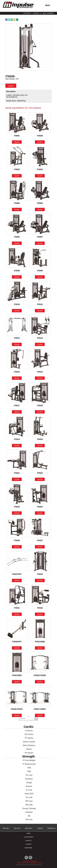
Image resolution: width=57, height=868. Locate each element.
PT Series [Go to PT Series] (29, 738)
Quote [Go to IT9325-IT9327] (17, 715)
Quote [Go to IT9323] (17, 513)
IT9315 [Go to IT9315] (17, 372)
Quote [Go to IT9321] (17, 479)
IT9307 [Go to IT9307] (40, 237)
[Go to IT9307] (40, 224)
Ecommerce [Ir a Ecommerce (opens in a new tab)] (28, 865)
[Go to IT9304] (17, 190)
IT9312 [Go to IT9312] (40, 304)
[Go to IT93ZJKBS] (17, 662)
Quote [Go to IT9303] (40, 176)
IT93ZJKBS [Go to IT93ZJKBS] (17, 675)
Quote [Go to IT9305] (40, 209)
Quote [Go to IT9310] (17, 311)
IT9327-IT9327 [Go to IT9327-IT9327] (40, 709)
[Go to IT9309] (40, 258)
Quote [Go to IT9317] (17, 412)
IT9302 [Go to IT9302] (17, 169)
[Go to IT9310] (17, 291)
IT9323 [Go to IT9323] (17, 507)
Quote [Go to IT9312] (40, 311)
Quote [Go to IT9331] (17, 614)
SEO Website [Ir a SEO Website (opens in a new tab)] (20, 865)
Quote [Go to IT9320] (40, 446)
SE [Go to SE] (29, 816)
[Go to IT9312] (40, 291)
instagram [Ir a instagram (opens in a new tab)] (44, 13)
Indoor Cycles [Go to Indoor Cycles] (29, 742)
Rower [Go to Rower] (29, 749)
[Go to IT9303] (40, 156)
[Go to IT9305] (40, 190)
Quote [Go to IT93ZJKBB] (40, 648)
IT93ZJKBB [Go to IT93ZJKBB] (40, 642)
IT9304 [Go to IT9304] (17, 203)
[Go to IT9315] (17, 359)
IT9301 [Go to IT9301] (17, 136)
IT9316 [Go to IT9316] (40, 372)
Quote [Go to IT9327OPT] (17, 580)
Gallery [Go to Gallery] (17, 828)
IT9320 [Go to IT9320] (40, 439)
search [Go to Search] (41, 13)
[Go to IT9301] (17, 123)
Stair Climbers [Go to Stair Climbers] (29, 745)
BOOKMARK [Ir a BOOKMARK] (28, 848)
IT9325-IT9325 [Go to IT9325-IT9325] (40, 675)
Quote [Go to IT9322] (40, 479)
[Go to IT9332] (40, 595)
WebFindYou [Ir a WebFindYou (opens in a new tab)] (37, 865)
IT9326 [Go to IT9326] (17, 540)
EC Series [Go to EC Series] (29, 734)
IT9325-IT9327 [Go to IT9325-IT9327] (17, 709)
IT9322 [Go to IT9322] (40, 473)
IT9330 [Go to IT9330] (40, 574)
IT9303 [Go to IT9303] (40, 169)
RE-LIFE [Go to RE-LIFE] (29, 805)
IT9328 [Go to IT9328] (40, 136)
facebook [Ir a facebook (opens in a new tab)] (46, 13)
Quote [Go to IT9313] (17, 344)
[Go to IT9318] (40, 393)
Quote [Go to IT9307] (40, 243)
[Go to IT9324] (40, 494)
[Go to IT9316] (40, 359)
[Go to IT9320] (40, 426)
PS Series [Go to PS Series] (29, 753)
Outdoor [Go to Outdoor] (29, 812)
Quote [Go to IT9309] (40, 277)
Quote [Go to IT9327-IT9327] (40, 715)
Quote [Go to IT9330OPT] (17, 648)
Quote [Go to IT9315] (17, 378)
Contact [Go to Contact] (29, 841)
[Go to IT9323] (17, 494)
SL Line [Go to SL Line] (29, 797)
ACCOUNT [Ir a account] (27, 13)
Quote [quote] (11, 86)
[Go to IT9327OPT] (17, 561)
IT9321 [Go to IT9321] (17, 473)
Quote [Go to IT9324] (40, 513)
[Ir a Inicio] (18, 8)
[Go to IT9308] (17, 258)
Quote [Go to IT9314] (40, 344)
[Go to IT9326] (17, 527)
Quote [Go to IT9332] (40, 614)
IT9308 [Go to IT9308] (17, 271)
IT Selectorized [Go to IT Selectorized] (29, 764)
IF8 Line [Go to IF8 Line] (29, 820)
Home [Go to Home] (29, 833)
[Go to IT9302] (17, 156)
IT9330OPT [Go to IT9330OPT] (17, 642)
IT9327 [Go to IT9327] (40, 540)
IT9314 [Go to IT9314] (40, 338)
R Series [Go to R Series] (29, 731)
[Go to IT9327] (40, 527)
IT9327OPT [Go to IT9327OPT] (17, 574)
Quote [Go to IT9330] (40, 580)
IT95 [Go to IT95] (29, 768)
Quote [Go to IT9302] (17, 176)
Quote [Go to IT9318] (40, 412)
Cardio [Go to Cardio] (28, 727)
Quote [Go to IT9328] (40, 142)
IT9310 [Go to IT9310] (17, 304)
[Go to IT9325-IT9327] (17, 696)
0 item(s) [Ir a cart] (36, 13)
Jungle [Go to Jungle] (29, 783)
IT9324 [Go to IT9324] (40, 507)
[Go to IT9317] (17, 393)
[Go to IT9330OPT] (17, 629)
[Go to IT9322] (40, 460)
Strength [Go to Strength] (28, 756)
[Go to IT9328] (40, 123)
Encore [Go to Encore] (29, 786)
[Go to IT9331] (17, 595)
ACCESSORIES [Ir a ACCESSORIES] (29, 837)
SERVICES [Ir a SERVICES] (29, 828)
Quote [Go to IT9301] (17, 142)
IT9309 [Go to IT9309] (40, 271)
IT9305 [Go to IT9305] (40, 203)
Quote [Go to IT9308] (17, 277)
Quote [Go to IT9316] (40, 378)
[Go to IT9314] (40, 325)
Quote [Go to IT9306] (17, 243)
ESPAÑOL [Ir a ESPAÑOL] (51, 13)
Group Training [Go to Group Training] (29, 808)
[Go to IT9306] (17, 224)
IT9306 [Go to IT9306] (17, 237)
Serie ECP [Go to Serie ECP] (29, 794)
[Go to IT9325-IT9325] (40, 662)
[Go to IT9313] (17, 325)
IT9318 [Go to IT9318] (40, 406)
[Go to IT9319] (17, 426)
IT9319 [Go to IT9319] (17, 439)
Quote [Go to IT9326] (17, 547)
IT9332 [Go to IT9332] (40, 608)
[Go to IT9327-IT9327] (40, 696)
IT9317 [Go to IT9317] (17, 406)
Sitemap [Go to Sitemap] (28, 844)
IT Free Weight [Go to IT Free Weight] (29, 760)
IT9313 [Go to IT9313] (17, 338)
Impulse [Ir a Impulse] (6, 828)
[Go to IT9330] (40, 561)
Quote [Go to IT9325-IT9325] (40, 682)
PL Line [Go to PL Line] (29, 775)
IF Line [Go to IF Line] (29, 790)
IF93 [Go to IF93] (29, 771)
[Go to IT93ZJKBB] (40, 629)
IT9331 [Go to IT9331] (17, 608)
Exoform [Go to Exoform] (29, 779)
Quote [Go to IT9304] (17, 209)
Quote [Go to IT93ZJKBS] (17, 682)
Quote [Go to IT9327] (40, 547)
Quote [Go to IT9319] (17, 446)
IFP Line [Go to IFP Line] (29, 801)
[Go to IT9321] (17, 460)
